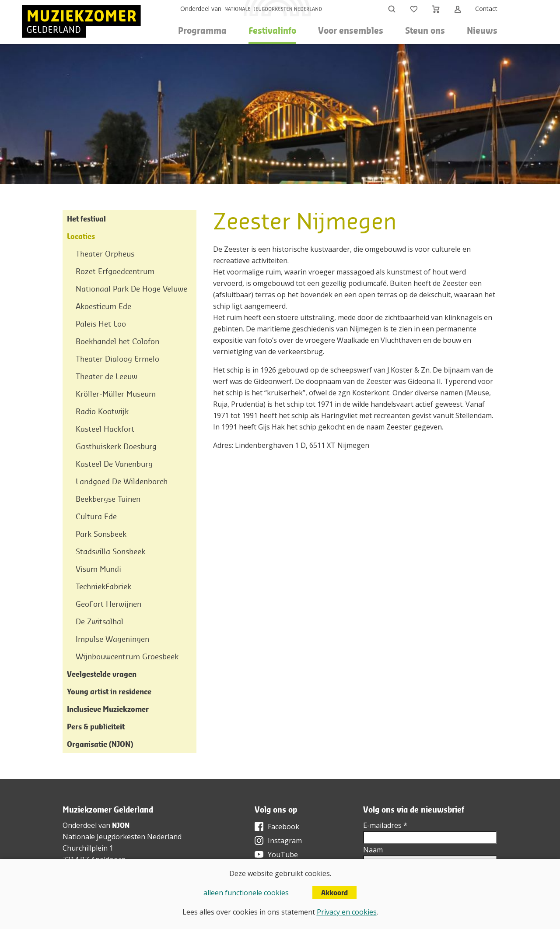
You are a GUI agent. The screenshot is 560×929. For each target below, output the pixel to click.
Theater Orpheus (105, 254)
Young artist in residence (109, 691)
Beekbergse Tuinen (108, 499)
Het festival (86, 219)
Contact (486, 9)
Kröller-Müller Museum (116, 394)
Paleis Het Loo (101, 324)
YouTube (283, 855)
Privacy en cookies (347, 912)
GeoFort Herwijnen (108, 604)
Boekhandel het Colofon (117, 341)
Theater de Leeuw (107, 376)
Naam (373, 850)
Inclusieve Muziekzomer (108, 709)
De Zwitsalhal (100, 621)
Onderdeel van (201, 9)
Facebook (283, 827)
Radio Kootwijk (102, 411)
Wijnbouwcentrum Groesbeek (127, 656)
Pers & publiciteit (96, 727)
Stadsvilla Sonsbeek (110, 551)
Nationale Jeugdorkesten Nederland (122, 837)
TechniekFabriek (103, 586)
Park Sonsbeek (101, 534)
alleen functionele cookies (246, 893)
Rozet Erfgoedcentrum (115, 271)
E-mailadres (385, 825)
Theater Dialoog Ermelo (117, 359)
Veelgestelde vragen (102, 674)
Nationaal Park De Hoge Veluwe (131, 289)
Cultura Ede (96, 516)
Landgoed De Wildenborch (122, 481)
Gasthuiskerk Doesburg (116, 446)
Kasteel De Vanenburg (114, 464)
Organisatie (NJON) (100, 744)
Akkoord (334, 893)
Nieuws (482, 30)
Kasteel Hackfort (105, 429)
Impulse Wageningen (112, 639)
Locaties (81, 236)
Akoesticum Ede (103, 306)
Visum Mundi (98, 569)
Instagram (285, 841)
